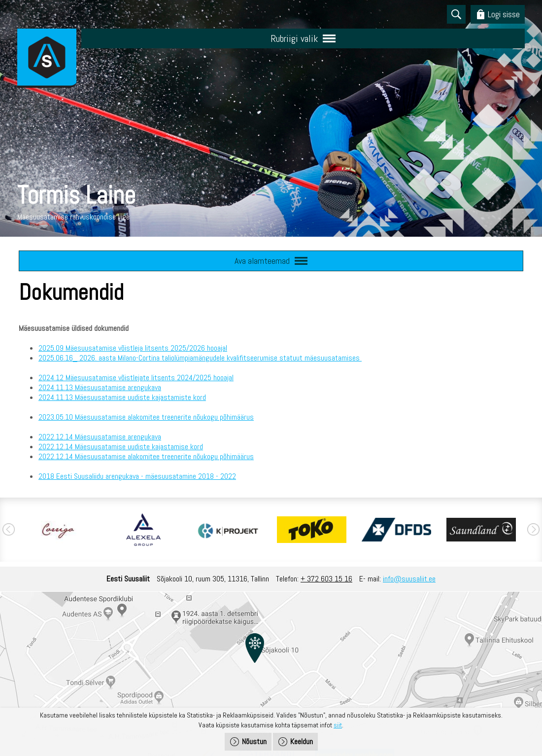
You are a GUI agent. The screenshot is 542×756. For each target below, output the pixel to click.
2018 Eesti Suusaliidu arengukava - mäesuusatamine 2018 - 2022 (137, 476)
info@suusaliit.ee (409, 579)
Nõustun (254, 741)
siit (338, 725)
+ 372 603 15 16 (326, 579)
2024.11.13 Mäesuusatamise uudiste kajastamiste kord (122, 397)
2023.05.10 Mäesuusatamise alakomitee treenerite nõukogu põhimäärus (146, 417)
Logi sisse (504, 14)
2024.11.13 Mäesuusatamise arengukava (100, 387)
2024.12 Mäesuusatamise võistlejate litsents (107, 378)
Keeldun (302, 741)
